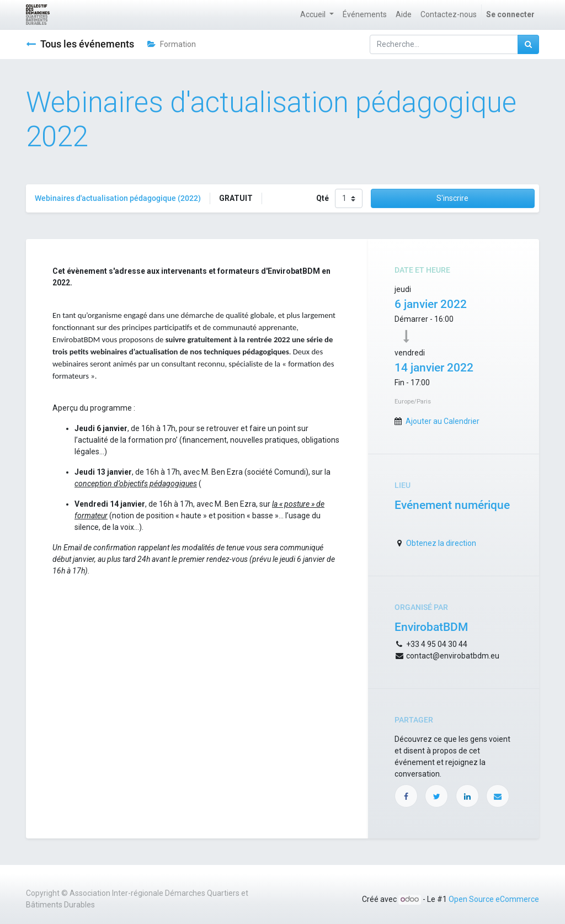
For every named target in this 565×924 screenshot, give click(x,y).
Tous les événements (80, 44)
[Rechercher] (528, 44)
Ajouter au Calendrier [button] (443, 421)
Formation (172, 44)
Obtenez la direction (441, 543)
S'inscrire (452, 198)
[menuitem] (365, 15)
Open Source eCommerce (494, 899)
